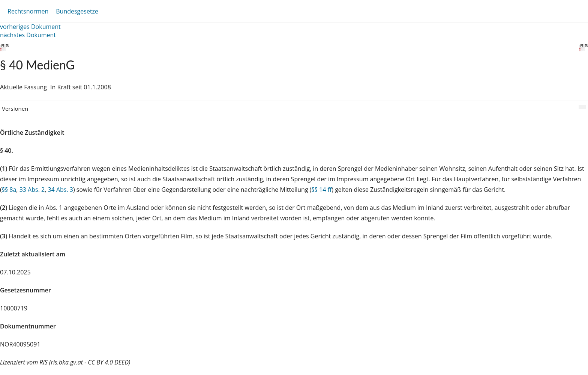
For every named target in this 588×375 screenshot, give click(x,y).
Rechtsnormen (28, 11)
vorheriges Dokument (30, 27)
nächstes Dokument (28, 35)
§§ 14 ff (321, 190)
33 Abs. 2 (32, 190)
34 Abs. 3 (60, 190)
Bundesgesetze (77, 11)
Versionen (15, 108)
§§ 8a (9, 190)
